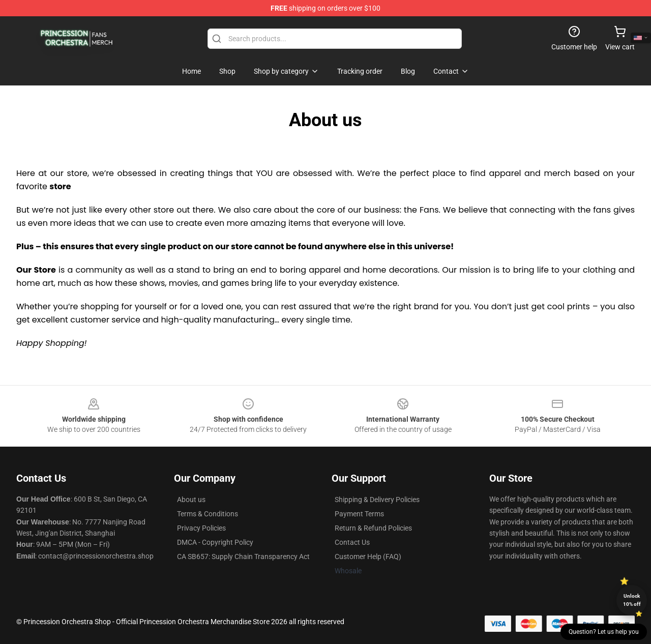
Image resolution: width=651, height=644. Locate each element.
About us (191, 500)
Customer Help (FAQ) (368, 557)
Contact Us (352, 542)
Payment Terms (359, 514)
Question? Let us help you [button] (604, 632)
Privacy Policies (201, 528)
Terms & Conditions (208, 514)
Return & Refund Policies (373, 528)
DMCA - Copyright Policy (215, 542)
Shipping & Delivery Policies (377, 500)
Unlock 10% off (632, 600)
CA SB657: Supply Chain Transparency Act (243, 557)
